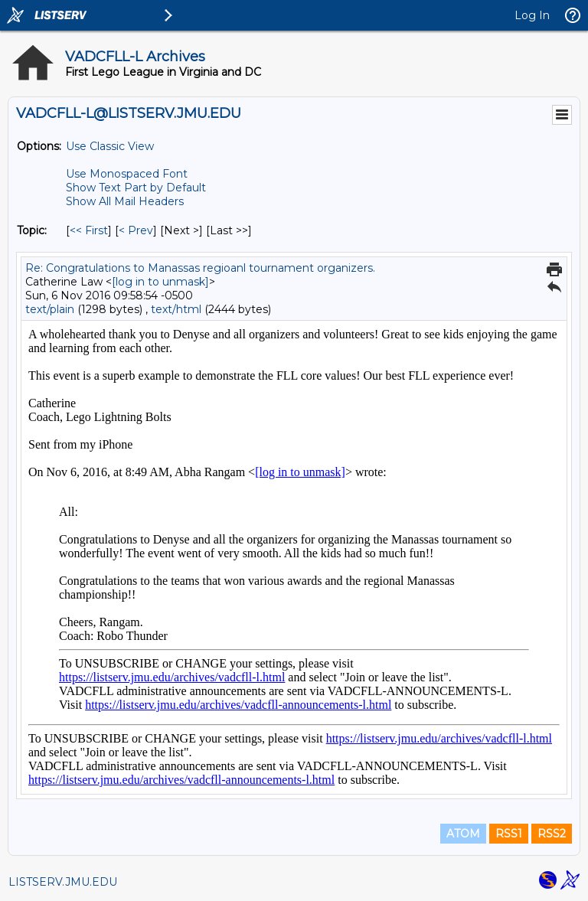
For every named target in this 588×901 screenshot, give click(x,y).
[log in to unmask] (160, 282)
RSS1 (509, 834)
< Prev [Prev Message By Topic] (136, 230)
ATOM (463, 834)
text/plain (50, 309)
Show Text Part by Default (136, 188)
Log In (532, 15)
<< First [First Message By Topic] (89, 230)
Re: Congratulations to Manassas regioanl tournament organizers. (200, 268)
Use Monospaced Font (127, 174)
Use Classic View (110, 146)
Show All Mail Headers (125, 201)
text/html (176, 309)
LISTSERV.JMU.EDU (63, 882)
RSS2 (552, 834)
